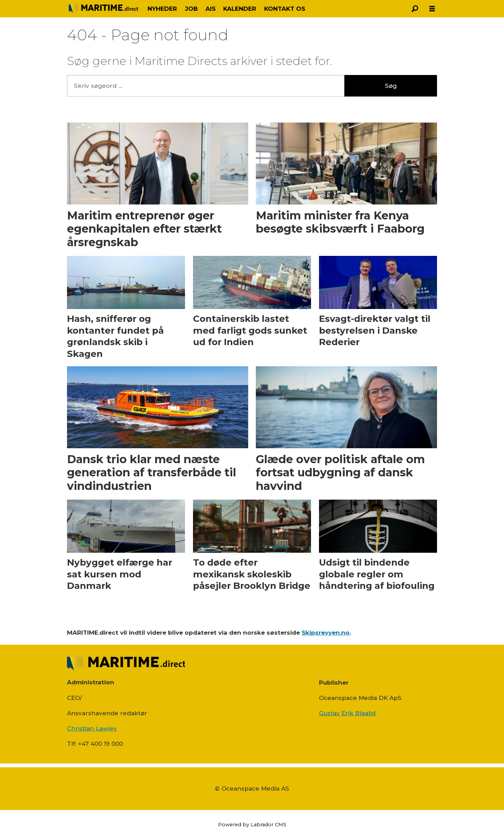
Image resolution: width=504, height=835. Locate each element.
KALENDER (240, 9)
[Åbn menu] (432, 9)
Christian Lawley (92, 728)
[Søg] (415, 9)
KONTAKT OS (285, 9)
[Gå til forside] (103, 9)
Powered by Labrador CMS (252, 825)
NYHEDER (162, 9)
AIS (211, 9)
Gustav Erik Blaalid (347, 713)
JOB (191, 9)
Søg (391, 86)
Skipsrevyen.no (326, 633)
